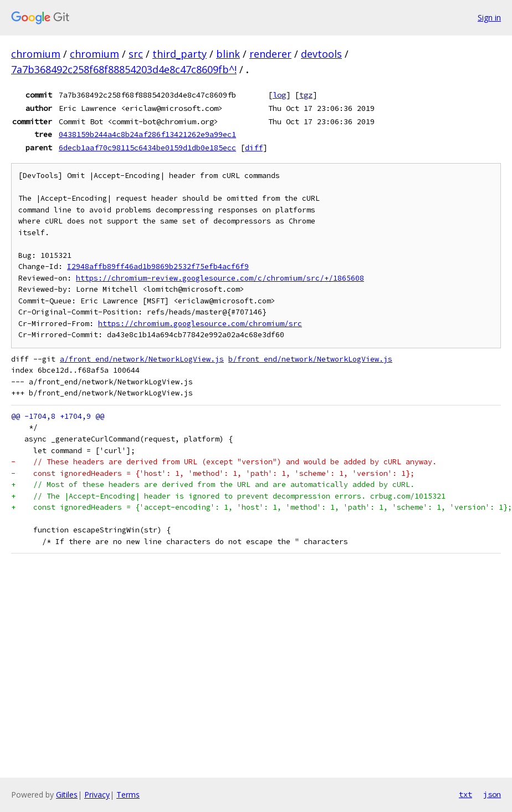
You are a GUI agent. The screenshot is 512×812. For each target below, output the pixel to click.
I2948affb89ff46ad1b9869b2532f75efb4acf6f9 (158, 267)
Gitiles (67, 795)
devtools (321, 54)
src (136, 54)
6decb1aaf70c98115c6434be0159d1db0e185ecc (147, 148)
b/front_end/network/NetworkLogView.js (310, 359)
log (279, 95)
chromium (36, 54)
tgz (306, 95)
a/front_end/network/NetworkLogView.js (142, 359)
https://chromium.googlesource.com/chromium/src (200, 324)
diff (254, 148)
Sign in (489, 17)
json (492, 794)
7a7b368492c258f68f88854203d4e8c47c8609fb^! (124, 69)
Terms (128, 795)
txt (465, 794)
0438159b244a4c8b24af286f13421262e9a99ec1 (147, 134)
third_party (180, 54)
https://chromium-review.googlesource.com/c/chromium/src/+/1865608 (220, 278)
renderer (270, 54)
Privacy (97, 795)
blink (228, 54)
